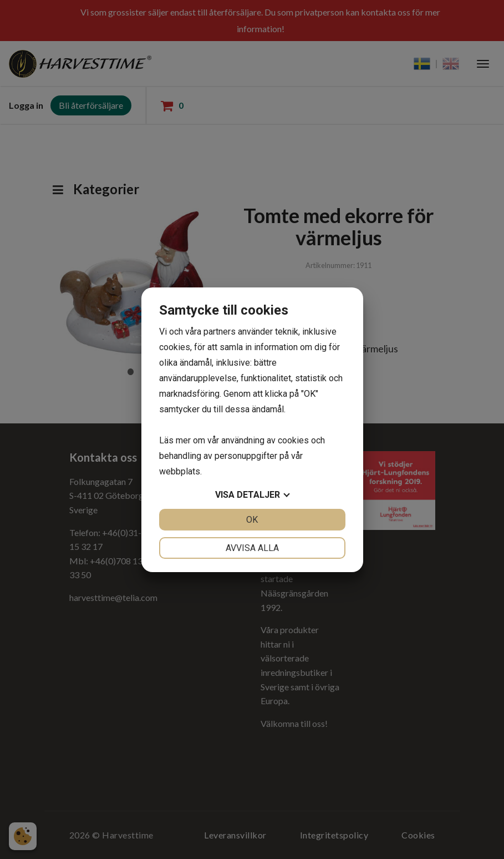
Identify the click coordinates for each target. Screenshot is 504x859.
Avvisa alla (252, 548)
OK (252, 520)
